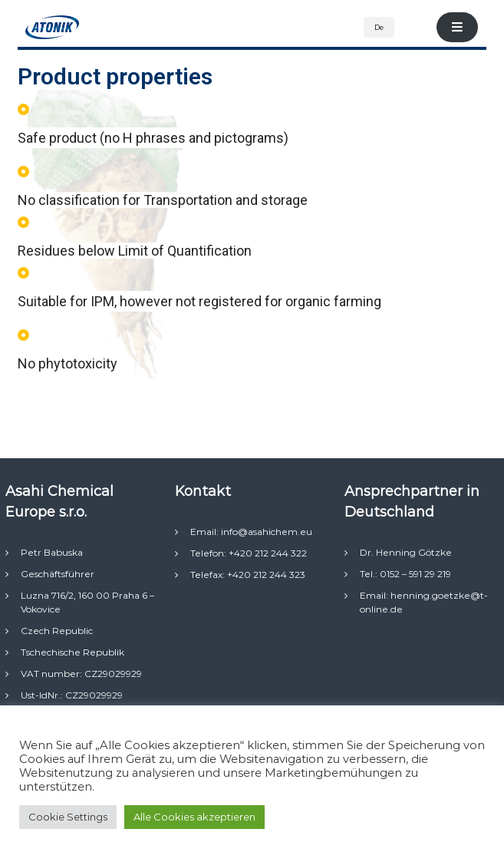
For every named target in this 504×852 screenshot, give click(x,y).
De (379, 27)
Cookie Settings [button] (68, 817)
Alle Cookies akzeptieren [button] (194, 817)
